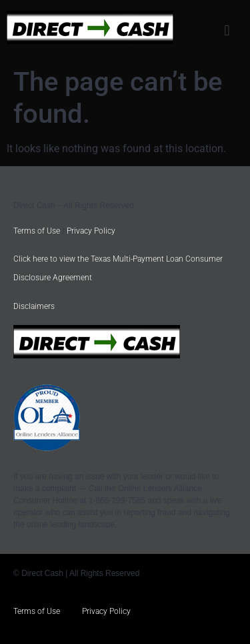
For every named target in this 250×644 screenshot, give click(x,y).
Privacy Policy (91, 231)
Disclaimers (34, 306)
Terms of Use (37, 231)
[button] (227, 30)
